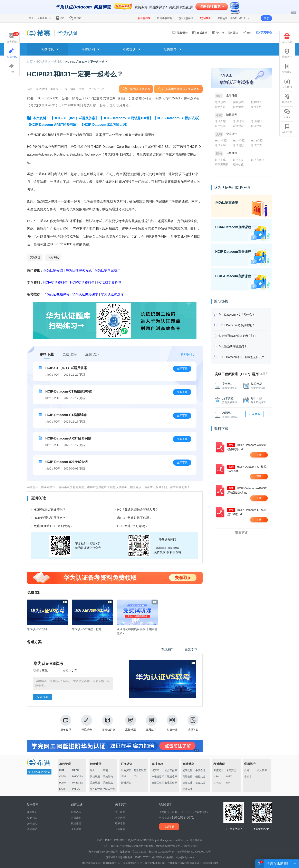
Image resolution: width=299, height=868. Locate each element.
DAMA (63, 789)
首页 (31, 18)
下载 (259, 455)
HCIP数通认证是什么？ (50, 518)
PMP (62, 770)
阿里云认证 (140, 770)
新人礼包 (287, 38)
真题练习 (92, 355)
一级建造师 (158, 777)
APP (60, 18)
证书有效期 (258, 160)
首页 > (31, 62)
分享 (12, 68)
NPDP (75, 770)
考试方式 (256, 145)
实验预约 (238, 102)
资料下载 (47, 355)
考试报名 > (58, 62)
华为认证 (35, 257)
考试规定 (238, 126)
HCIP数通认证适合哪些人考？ (138, 509)
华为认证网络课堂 (85, 294)
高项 (105, 770)
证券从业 (187, 783)
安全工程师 (158, 783)
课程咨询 (287, 53)
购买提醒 (32, 829)
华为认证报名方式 (79, 271)
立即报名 (42, 697)
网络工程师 (109, 789)
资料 (247, 33)
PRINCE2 (77, 783)
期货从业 (187, 789)
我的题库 (263, 374)
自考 (247, 770)
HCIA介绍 (221, 141)
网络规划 (95, 777)
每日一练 (172, 723)
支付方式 (32, 823)
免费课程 (69, 355)
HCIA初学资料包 (55, 282)
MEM (229, 777)
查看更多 (241, 533)
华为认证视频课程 (56, 294)
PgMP (63, 783)
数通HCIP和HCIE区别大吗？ (53, 526)
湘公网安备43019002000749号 (194, 852)
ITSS (124, 777)
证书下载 (220, 160)
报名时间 (256, 102)
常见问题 (120, 818)
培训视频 (256, 126)
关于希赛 (120, 812)
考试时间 (238, 121)
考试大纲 (220, 145)
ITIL (136, 777)
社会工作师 (171, 770)
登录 (266, 18)
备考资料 (256, 107)
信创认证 (126, 783)
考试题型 (238, 145)
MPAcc (217, 783)
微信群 (75, 18)
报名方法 (220, 107)
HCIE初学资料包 (109, 282)
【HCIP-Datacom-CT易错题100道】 (126, 118)
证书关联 (238, 160)
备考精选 (13, 37)
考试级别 (256, 121)
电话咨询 (287, 99)
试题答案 (193, 723)
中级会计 (200, 770)
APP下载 (287, 129)
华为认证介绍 (53, 271)
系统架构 (108, 777)
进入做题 (254, 414)
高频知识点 (109, 723)
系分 (93, 770)
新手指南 (220, 126)
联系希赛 (120, 823)
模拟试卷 (87, 723)
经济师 (155, 770)
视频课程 (180, 33)
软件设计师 (96, 789)
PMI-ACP (77, 789)
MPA (229, 783)
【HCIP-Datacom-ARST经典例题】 (53, 125)
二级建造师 (171, 777)
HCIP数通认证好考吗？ (50, 509)
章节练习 (151, 723)
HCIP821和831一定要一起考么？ (86, 62)
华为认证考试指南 (237, 82)
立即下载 (182, 369)
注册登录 (32, 812)
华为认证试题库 (112, 294)
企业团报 (287, 83)
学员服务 (287, 68)
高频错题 (131, 723)
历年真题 (66, 723)
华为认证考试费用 (107, 271)
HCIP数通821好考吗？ (133, 526)
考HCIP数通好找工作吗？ (135, 518)
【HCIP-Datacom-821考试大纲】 (104, 125)
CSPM (63, 777)
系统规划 (95, 783)
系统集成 (108, 783)
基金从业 (200, 783)
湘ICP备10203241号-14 (161, 852)
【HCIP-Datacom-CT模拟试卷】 (177, 118)
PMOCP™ (78, 777)
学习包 (218, 33)
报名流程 (238, 107)
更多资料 (186, 355)
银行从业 (200, 777)
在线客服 (169, 827)
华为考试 (53, 257)
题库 (233, 33)
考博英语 (218, 770)
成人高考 (262, 770)
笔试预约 (220, 102)
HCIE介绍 (257, 141)
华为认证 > (43, 62)
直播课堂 (200, 33)
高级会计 (187, 777)
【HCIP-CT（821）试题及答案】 (74, 118)
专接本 (248, 777)
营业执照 (120, 829)
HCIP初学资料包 (82, 282)
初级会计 (187, 770)
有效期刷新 (222, 164)
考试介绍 (220, 121)
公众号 (287, 114)
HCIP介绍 (239, 141)
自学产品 (76, 812)
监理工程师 (171, 783)
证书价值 (238, 164)
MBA (216, 777)
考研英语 (231, 770)
